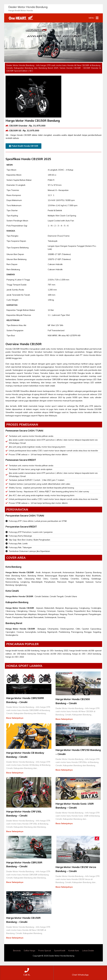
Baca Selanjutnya (15, 718)
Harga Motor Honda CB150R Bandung (33, 121)
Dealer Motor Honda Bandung (28, 7)
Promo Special (45, 951)
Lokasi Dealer (88, 951)
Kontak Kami (74, 951)
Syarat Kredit (60, 951)
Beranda (17, 951)
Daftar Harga (29, 951)
